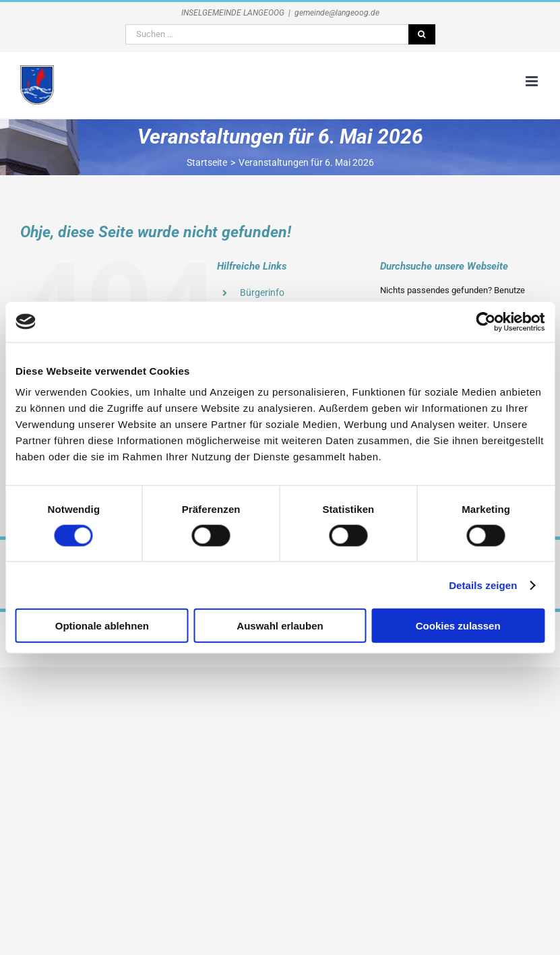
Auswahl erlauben (280, 626)
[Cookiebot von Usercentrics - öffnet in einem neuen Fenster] (486, 321)
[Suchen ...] (267, 34)
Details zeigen (483, 585)
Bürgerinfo (262, 292)
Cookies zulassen (458, 626)
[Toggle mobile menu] (533, 81)
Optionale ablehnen (102, 626)
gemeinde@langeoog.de (337, 13)
